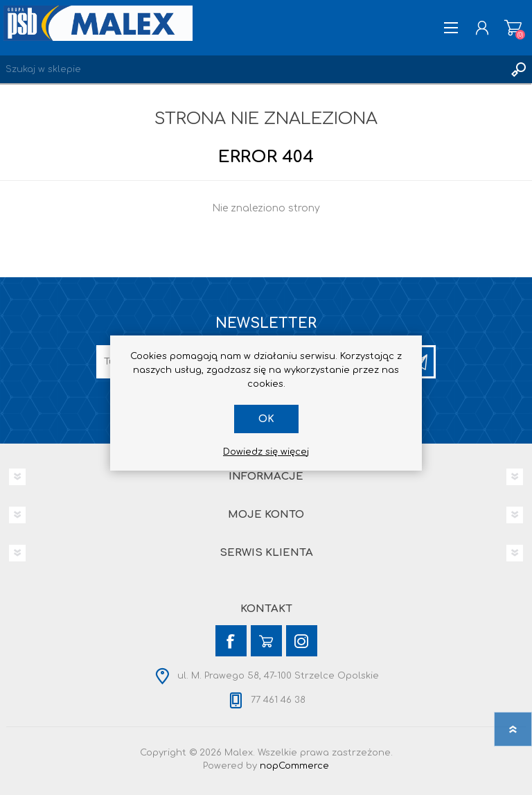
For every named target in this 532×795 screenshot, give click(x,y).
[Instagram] (302, 641)
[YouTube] (266, 641)
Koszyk (513, 28)
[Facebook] (231, 641)
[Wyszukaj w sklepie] (252, 69)
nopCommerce (294, 766)
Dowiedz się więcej (266, 452)
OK (266, 419)
